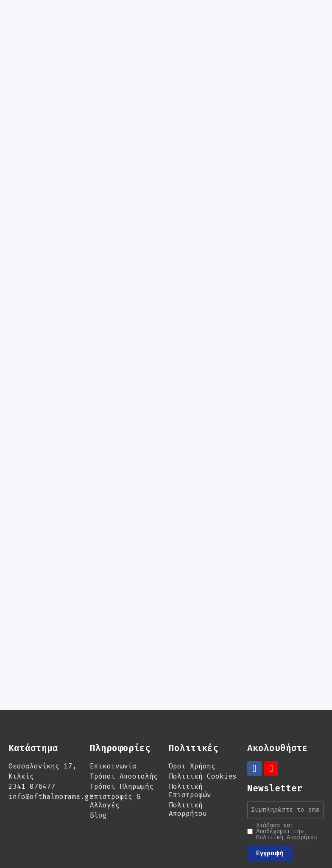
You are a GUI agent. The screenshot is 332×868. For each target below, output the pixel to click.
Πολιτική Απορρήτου (188, 767)
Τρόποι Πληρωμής (122, 744)
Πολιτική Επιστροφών (190, 748)
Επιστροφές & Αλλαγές (115, 758)
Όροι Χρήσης (192, 723)
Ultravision (182, 840)
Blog (98, 772)
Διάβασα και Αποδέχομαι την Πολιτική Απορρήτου (287, 788)
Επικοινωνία (113, 723)
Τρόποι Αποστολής (124, 734)
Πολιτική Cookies (203, 734)
